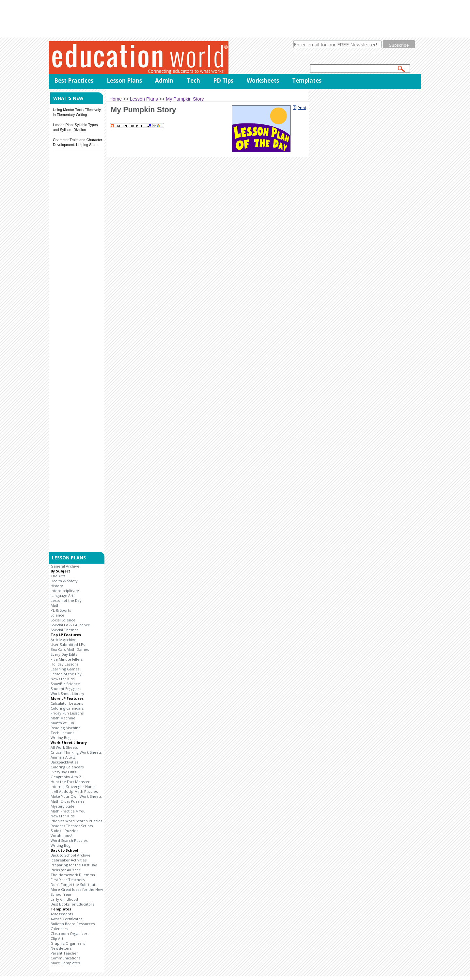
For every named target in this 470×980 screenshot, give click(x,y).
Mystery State (63, 806)
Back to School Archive (70, 855)
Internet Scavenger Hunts (73, 787)
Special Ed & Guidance (70, 625)
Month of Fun (62, 723)
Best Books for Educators (72, 904)
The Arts (58, 576)
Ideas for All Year (65, 870)
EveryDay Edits (63, 772)
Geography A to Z (66, 777)
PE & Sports (61, 610)
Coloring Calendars (67, 708)
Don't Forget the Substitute (74, 884)
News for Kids (63, 679)
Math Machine (63, 718)
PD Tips (223, 80)
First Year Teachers (68, 880)
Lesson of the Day (66, 600)
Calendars (59, 929)
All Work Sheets (64, 747)
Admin (164, 80)
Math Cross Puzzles (67, 801)
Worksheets (263, 80)
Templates (307, 80)
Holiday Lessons (64, 664)
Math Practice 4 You (68, 811)
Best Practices (74, 80)
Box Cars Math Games (70, 649)
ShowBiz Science (65, 684)
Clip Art (57, 938)
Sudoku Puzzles (64, 831)
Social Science (63, 620)
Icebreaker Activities (69, 860)
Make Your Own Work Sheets (76, 796)
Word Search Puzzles (69, 840)
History (57, 586)
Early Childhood (64, 899)
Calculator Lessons (67, 703)
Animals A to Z (63, 757)
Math (55, 605)
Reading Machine (66, 728)
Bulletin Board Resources (73, 924)
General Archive (65, 566)
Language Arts (63, 595)
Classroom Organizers (70, 933)
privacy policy (372, 52)
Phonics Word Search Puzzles (76, 821)
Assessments (62, 914)
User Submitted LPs (68, 644)
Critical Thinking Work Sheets (76, 752)
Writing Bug (61, 738)
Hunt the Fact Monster (70, 782)
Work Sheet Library (67, 693)
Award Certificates (66, 919)
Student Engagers (66, 689)
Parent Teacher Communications (65, 956)
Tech (193, 80)
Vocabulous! (61, 835)
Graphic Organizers (68, 943)
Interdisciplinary (65, 591)
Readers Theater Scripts (72, 826)
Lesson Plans (124, 80)
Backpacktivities (64, 762)
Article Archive (63, 640)
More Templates (65, 963)
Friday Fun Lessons (67, 713)
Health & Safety (64, 581)
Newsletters (61, 948)
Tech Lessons (62, 733)
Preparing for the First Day (74, 865)
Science (57, 615)
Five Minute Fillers (67, 659)
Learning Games (65, 669)
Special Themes (64, 630)
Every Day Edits (64, 654)
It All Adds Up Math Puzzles (74, 791)
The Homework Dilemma (73, 875)
